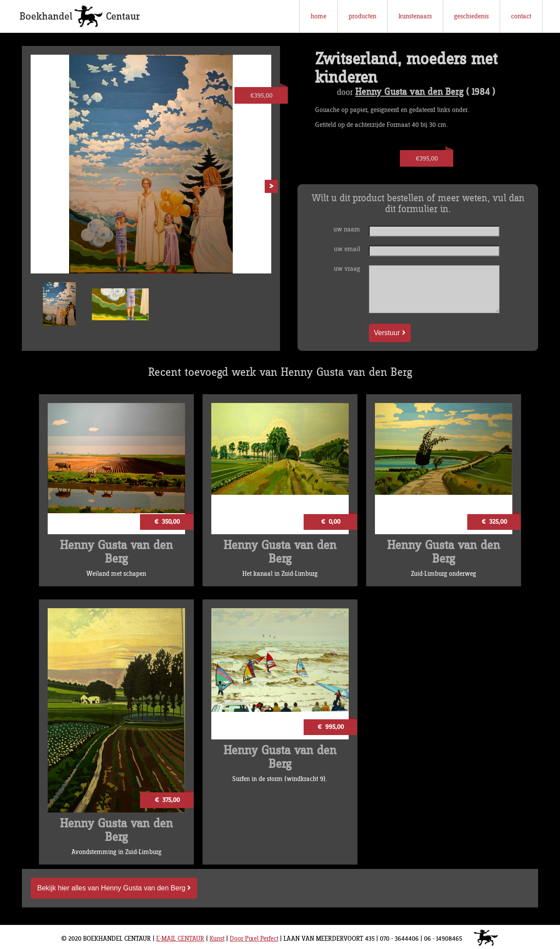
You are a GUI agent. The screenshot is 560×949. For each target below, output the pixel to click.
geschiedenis (471, 16)
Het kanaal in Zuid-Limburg (280, 574)
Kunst (217, 939)
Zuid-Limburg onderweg (443, 574)
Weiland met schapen (116, 574)
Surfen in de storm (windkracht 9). (280, 779)
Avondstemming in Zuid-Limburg (116, 852)
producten (362, 16)
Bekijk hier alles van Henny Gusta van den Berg (114, 888)
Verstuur (390, 333)
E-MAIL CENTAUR (180, 939)
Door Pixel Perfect (254, 939)
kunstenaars (415, 16)
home (318, 16)
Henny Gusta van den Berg (409, 92)
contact (521, 16)
